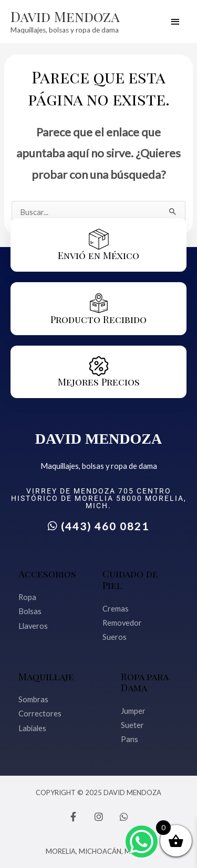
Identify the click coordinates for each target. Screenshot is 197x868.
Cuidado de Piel (130, 579)
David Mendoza (65, 16)
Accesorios (47, 574)
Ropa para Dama (144, 682)
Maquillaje (46, 676)
